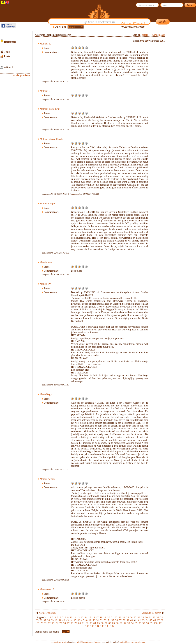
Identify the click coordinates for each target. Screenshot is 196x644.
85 (98, 623)
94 (132, 623)
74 (57, 623)
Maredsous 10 (47, 589)
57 (120, 620)
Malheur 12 (46, 44)
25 (128, 618)
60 (132, 620)
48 (86, 620)
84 (95, 623)
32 (154, 618)
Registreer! (10, 42)
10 (71, 618)
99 (151, 623)
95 (136, 623)
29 (143, 618)
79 (76, 623)
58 (124, 620)
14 (86, 618)
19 (105, 618)
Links (7, 56)
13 (82, 618)
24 (124, 618)
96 (140, 623)
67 (158, 620)
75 (61, 623)
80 (80, 623)
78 (72, 623)
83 (91, 623)
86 (102, 623)
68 (162, 620)
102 (87, 626)
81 (83, 623)
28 (139, 618)
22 (116, 618)
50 (94, 620)
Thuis (7, 52)
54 (109, 620)
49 (90, 620)
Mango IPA (46, 284)
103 (92, 626)
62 (139, 620)
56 (116, 620)
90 (117, 623)
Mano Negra (46, 394)
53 (105, 620)
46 (79, 620)
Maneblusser (46, 262)
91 (121, 623)
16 (94, 618)
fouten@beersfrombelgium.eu (132, 642)
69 (38, 623)
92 (125, 623)
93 (129, 623)
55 (113, 620)
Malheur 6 (45, 91)
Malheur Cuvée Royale (52, 139)
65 (151, 620)
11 (75, 618)
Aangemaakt (158, 35)
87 (106, 623)
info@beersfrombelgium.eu (89, 642)
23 (120, 618)
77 (68, 623)
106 (107, 626)
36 (41, 620)
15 (90, 618)
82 (87, 623)
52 (101, 620)
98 (147, 623)
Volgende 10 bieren (151, 613)
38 (49, 620)
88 (110, 623)
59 (128, 620)
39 (52, 620)
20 (109, 618)
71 (46, 623)
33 (158, 618)
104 (97, 626)
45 (75, 620)
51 (98, 620)
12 (79, 618)
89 (114, 623)
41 (60, 620)
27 (135, 618)
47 (82, 620)
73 (53, 623)
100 (156, 623)
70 (42, 623)
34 (162, 618)
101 (161, 623)
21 (112, 618)
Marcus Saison (47, 479)
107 (112, 626)
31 (150, 618)
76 (64, 623)
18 (101, 618)
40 (56, 620)
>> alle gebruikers (21, 75)
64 (147, 620)
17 (97, 618)
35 (37, 620)
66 (155, 620)
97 (144, 623)
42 (64, 620)
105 (102, 626)
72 (49, 623)
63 (143, 620)
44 (71, 620)
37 (45, 620)
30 (146, 618)
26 (131, 618)
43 (67, 620)
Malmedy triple (48, 204)
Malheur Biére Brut (50, 109)
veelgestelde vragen (59, 642)
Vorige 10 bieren (47, 613)
